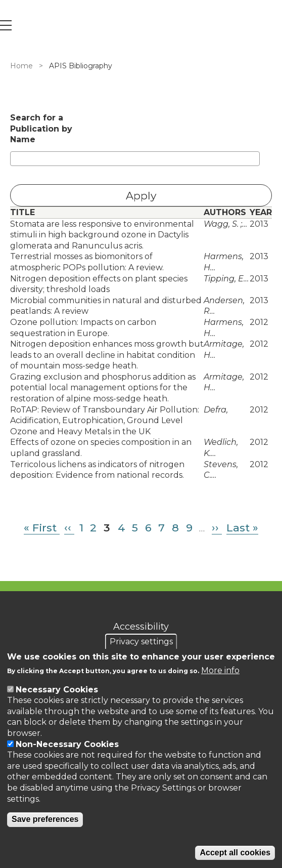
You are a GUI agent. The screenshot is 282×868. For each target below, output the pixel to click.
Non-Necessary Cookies (67, 744)
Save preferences (45, 819)
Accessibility (141, 627)
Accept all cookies (235, 853)
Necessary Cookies (57, 690)
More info (220, 670)
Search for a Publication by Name (41, 129)
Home (21, 66)
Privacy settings (141, 642)
